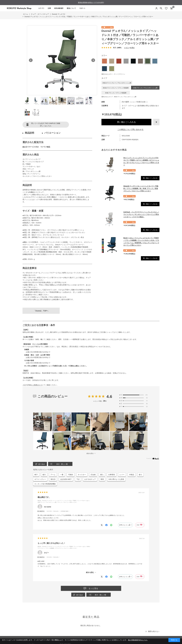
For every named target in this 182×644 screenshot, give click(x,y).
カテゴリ (41, 8)
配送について (71, 8)
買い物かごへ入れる (126, 122)
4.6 (109, 396)
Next (93, 60)
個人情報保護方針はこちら (138, 640)
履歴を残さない (154, 631)
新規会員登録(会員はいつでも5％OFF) (91, 2)
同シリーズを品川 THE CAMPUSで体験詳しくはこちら (46, 125)
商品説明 (29, 133)
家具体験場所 (59, 8)
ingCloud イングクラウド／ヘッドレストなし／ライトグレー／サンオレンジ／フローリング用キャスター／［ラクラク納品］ (141, 214)
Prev (31, 60)
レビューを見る (129, 48)
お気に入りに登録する (156, 122)
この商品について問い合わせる (130, 130)
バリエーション (52, 133)
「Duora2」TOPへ (41, 311)
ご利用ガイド (37, 385)
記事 (49, 8)
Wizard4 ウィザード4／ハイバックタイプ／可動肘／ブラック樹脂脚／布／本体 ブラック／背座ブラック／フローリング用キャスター (141, 188)
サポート (82, 8)
